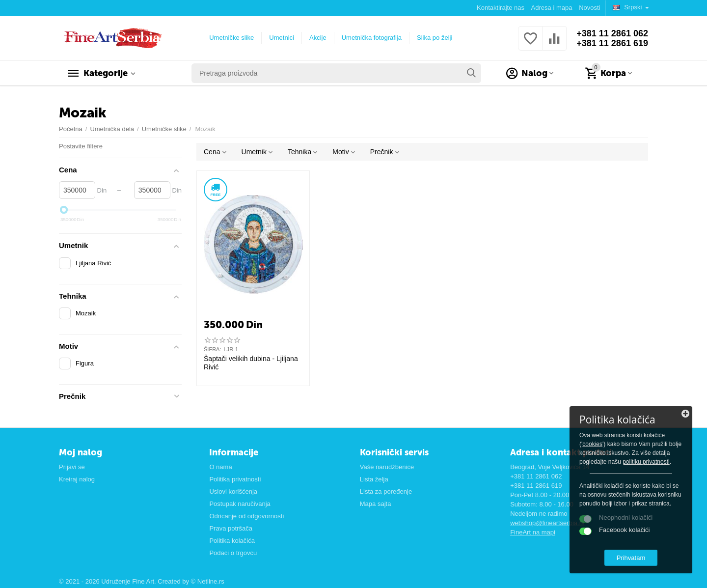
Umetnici (282, 38)
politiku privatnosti (646, 462)
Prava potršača (231, 528)
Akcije (318, 38)
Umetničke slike (231, 38)
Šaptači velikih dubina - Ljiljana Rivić (251, 363)
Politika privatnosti (235, 479)
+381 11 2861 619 (612, 43)
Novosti (589, 8)
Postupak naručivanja (240, 504)
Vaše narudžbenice (387, 467)
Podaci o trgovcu (233, 553)
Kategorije (106, 73)
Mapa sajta (376, 504)
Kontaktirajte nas (501, 8)
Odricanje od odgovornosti (246, 516)
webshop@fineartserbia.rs (547, 523)
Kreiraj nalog (77, 479)
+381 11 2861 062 (612, 33)
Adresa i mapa (552, 8)
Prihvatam (631, 558)
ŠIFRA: (213, 349)
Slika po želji (435, 38)
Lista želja (374, 479)
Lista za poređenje (386, 491)
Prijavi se (72, 467)
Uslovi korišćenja (233, 491)
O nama (220, 467)
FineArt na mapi (533, 532)
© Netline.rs (208, 581)
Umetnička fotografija (372, 38)
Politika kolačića (232, 541)
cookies (592, 444)
